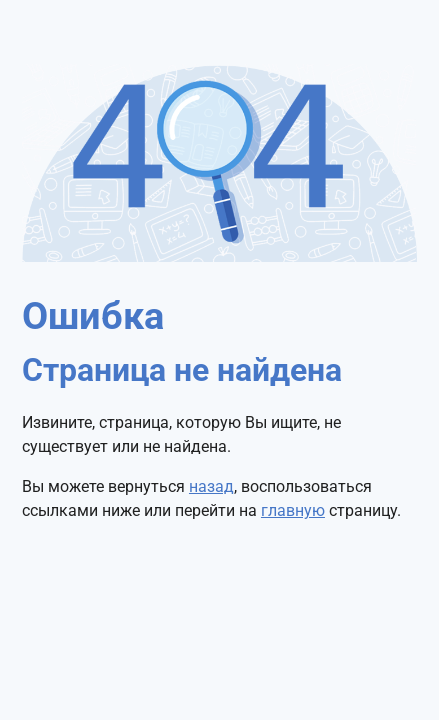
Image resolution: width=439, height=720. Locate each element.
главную (293, 510)
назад (211, 486)
